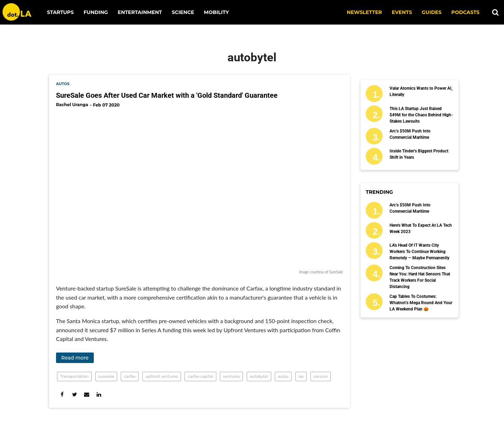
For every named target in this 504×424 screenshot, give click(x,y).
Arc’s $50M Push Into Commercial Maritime (410, 134)
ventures (231, 376)
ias (301, 376)
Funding (96, 12)
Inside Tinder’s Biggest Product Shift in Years (419, 154)
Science (183, 12)
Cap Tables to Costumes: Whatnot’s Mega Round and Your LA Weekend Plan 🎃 (421, 303)
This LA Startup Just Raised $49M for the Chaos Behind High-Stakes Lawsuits (421, 115)
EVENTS (402, 12)
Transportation (74, 376)
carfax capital (200, 376)
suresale (106, 376)
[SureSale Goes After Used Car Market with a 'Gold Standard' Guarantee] (199, 191)
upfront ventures (162, 376)
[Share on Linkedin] (99, 394)
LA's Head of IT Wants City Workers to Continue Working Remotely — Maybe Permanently (419, 252)
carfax (130, 376)
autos (63, 84)
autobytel (259, 376)
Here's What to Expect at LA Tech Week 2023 (421, 228)
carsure (321, 376)
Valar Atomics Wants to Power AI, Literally (421, 91)
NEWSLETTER (365, 12)
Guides (432, 12)
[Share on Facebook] (62, 394)
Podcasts (465, 12)
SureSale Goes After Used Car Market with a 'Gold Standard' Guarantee (167, 95)
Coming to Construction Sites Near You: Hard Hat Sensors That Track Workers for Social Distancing (420, 277)
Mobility (216, 12)
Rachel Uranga (72, 105)
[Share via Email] (87, 394)
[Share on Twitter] (74, 394)
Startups (60, 12)
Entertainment (140, 12)
